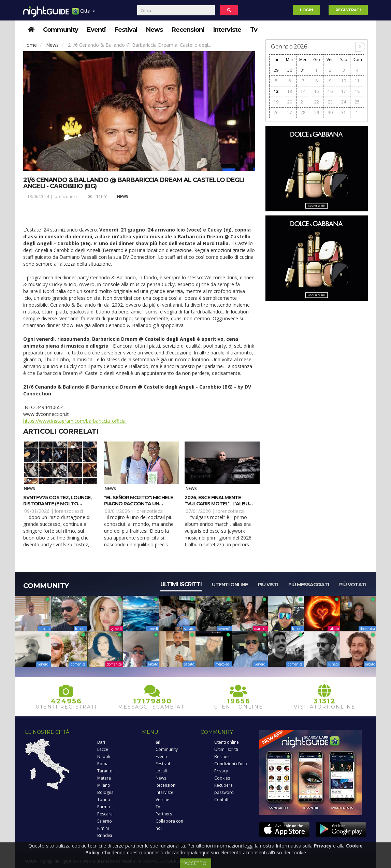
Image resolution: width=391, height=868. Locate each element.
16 (330, 91)
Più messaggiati (309, 585)
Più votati (353, 585)
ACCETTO (195, 863)
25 (357, 102)
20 (290, 102)
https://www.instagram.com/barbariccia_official (75, 421)
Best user (223, 757)
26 (276, 113)
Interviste (227, 30)
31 (303, 70)
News (154, 30)
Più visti (268, 585)
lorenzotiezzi (66, 197)
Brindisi (105, 835)
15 (317, 91)
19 (276, 102)
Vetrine (162, 800)
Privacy (221, 771)
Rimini (103, 828)
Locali (161, 771)
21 (303, 102)
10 (344, 81)
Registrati (348, 10)
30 (290, 70)
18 (357, 91)
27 (290, 113)
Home (30, 45)
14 (303, 91)
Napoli (104, 757)
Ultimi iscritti (181, 584)
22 (317, 102)
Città (84, 13)
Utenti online (230, 585)
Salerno (105, 821)
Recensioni (188, 30)
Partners (164, 814)
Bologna (105, 792)
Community (61, 30)
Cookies (222, 778)
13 (290, 91)
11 (357, 81)
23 (330, 102)
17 (344, 91)
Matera (104, 778)
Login (307, 10)
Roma (103, 764)
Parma (104, 807)
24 (344, 102)
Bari (101, 742)
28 (303, 113)
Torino (104, 800)
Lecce (103, 749)
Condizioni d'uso (231, 764)
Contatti (222, 800)
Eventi (96, 30)
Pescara (105, 814)
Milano (104, 785)
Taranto (105, 771)
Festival (126, 30)
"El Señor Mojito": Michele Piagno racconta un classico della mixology (139, 504)
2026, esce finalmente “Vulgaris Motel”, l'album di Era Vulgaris (219, 504)
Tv (254, 30)
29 (276, 70)
